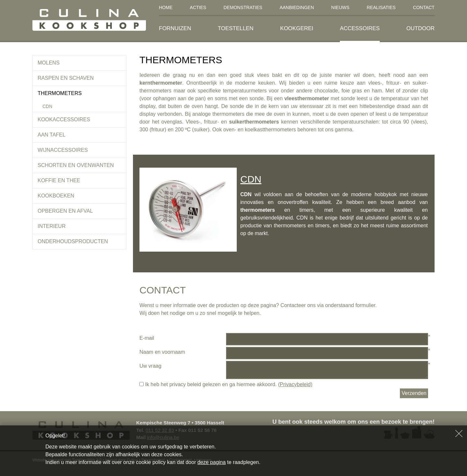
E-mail (147, 338)
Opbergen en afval (65, 211)
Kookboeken (56, 196)
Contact (424, 7)
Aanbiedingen (297, 7)
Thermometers (60, 93)
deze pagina (212, 462)
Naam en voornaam (162, 352)
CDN (47, 106)
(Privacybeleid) (295, 384)
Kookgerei (297, 28)
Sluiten (459, 434)
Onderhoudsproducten (73, 241)
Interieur (52, 226)
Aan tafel (52, 135)
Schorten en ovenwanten (76, 165)
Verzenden (414, 393)
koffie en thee (59, 180)
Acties (198, 7)
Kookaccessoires (64, 119)
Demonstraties (243, 7)
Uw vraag (150, 366)
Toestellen (235, 28)
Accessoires (360, 28)
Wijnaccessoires (63, 150)
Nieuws (340, 7)
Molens (49, 63)
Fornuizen (175, 28)
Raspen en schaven (66, 78)
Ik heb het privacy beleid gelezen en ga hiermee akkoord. (226, 384)
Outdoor (420, 28)
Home (166, 7)
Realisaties (381, 7)
